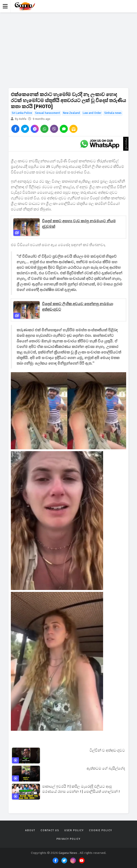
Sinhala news (113, 113)
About (30, 830)
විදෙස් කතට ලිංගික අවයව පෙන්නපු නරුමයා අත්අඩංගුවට (77, 307)
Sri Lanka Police (22, 113)
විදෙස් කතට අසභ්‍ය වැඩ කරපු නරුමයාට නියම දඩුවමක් (79, 224)
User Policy (74, 830)
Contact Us (50, 830)
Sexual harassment (48, 113)
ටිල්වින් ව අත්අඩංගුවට (107, 750)
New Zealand (71, 113)
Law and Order (92, 113)
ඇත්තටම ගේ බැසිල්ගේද (106, 768)
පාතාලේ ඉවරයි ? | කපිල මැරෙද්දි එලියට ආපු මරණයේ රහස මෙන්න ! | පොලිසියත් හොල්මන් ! (81, 789)
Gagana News (68, 853)
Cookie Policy (101, 830)
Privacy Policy (68, 839)
